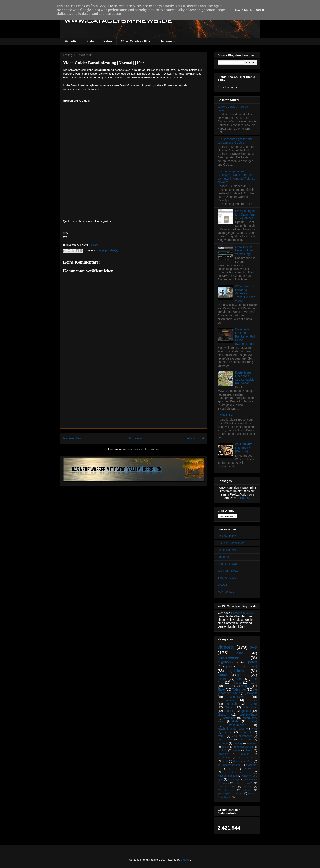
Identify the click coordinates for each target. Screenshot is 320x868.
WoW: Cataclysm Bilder (136, 41)
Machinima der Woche (233, 729)
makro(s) (239, 793)
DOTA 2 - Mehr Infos (231, 543)
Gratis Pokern (227, 550)
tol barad (252, 793)
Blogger (186, 860)
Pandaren (223, 787)
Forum (225, 783)
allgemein (225, 662)
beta (240, 653)
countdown (237, 697)
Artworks (223, 754)
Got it (260, 10)
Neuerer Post (73, 438)
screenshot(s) (228, 658)
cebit (225, 761)
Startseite (70, 41)
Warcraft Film (226, 790)
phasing (234, 769)
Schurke (229, 711)
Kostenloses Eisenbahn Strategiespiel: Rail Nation (245, 378)
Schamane (250, 707)
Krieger (252, 704)
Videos (108, 41)
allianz (237, 683)
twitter (221, 736)
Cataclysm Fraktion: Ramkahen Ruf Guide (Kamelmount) (245, 336)
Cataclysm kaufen (243, 613)
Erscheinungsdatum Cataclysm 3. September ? (246, 214)
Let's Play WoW (244, 783)
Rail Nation (248, 787)
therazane (237, 772)
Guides (90, 41)
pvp (104, 250)
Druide (229, 686)
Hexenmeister (227, 700)
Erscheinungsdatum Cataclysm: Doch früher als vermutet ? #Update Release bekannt (236, 177)
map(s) (246, 686)
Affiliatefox (243, 498)
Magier (229, 707)
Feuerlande (251, 779)
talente (236, 750)
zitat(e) (223, 675)
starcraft (246, 732)
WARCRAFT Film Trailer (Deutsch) (243, 448)
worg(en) (250, 666)
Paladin (252, 693)
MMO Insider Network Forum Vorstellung (245, 250)
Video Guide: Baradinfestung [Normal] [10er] (104, 63)
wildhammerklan (227, 776)
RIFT (235, 787)
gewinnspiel (224, 793)
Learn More (243, 10)
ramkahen (251, 769)
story (254, 683)
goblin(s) (237, 671)
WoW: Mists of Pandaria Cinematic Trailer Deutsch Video (245, 293)
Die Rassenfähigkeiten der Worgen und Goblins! (235, 141)
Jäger (221, 689)
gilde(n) (252, 721)
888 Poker (227, 415)
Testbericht (224, 758)
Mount (245, 754)
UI (255, 729)
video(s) (113, 250)
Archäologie (225, 740)
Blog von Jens (227, 578)
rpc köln (222, 750)
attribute (252, 743)
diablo (236, 721)
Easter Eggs (234, 779)
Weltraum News (228, 571)
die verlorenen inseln (237, 691)
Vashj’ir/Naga (248, 714)
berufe (228, 732)
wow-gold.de (226, 592)
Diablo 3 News (227, 564)
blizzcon (223, 714)
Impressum (168, 41)
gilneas (246, 711)
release (222, 679)
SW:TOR (246, 740)
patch (253, 662)
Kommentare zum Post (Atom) (141, 449)
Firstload (223, 557)
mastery (238, 743)
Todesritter (239, 689)
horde (240, 679)
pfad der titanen (244, 747)
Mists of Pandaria (242, 736)
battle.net (229, 718)
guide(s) (243, 675)
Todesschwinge (248, 758)
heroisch (231, 704)
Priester (252, 700)
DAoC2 (222, 585)
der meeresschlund (229, 765)
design (226, 747)
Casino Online (227, 536)
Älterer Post (195, 438)
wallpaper (226, 797)
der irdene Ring (243, 761)
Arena (249, 750)
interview (223, 743)
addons (247, 790)
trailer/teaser (237, 725)
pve (99, 250)
